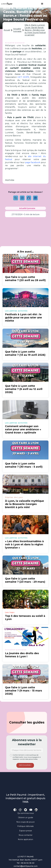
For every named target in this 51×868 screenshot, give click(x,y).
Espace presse (26, 831)
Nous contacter (26, 835)
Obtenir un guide (26, 818)
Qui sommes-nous (26, 813)
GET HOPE (23, 77)
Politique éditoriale (25, 826)
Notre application (25, 839)
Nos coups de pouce (25, 822)
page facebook (33, 162)
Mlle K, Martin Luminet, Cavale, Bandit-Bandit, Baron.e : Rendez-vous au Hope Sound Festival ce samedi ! (35, 30)
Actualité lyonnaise (17, 30)
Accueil (7, 30)
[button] (41, 4)
